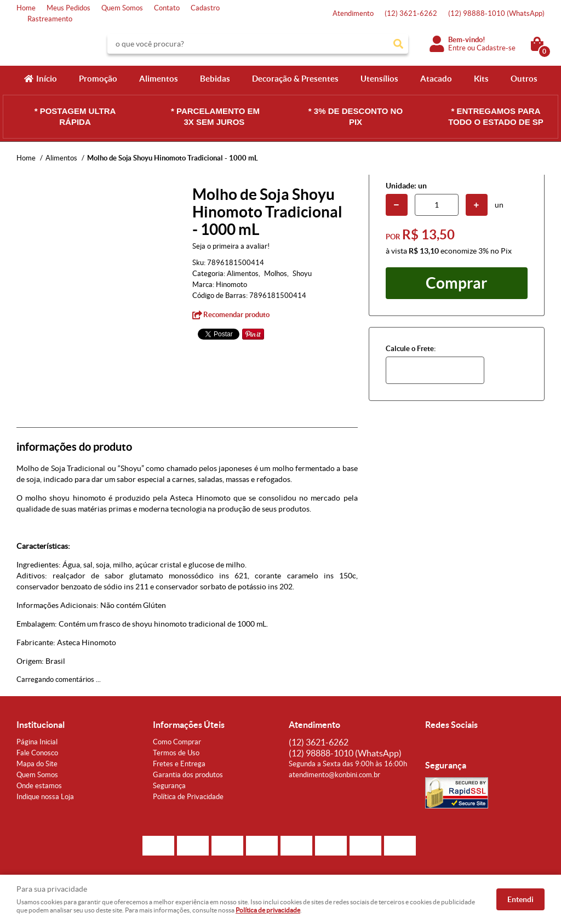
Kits (481, 79)
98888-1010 (496, 13)
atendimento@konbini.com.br (334, 775)
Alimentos (159, 79)
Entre (457, 48)
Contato (167, 8)
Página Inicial (37, 742)
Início (47, 79)
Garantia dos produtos (188, 775)
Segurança (169, 786)
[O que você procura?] (398, 44)
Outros (524, 79)
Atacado (436, 79)
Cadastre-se (496, 48)
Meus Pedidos (68, 8)
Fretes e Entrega (179, 764)
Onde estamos (39, 786)
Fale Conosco (37, 753)
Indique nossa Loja (45, 797)
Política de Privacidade (188, 797)
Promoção (98, 79)
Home (26, 8)
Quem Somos (122, 8)
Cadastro (205, 8)
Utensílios (379, 79)
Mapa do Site (37, 764)
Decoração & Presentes (295, 79)
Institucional (41, 725)
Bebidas (215, 79)
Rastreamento (50, 19)
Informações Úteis (189, 725)
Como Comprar (177, 742)
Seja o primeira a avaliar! (231, 246)
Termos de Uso (176, 753)
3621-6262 (411, 13)
